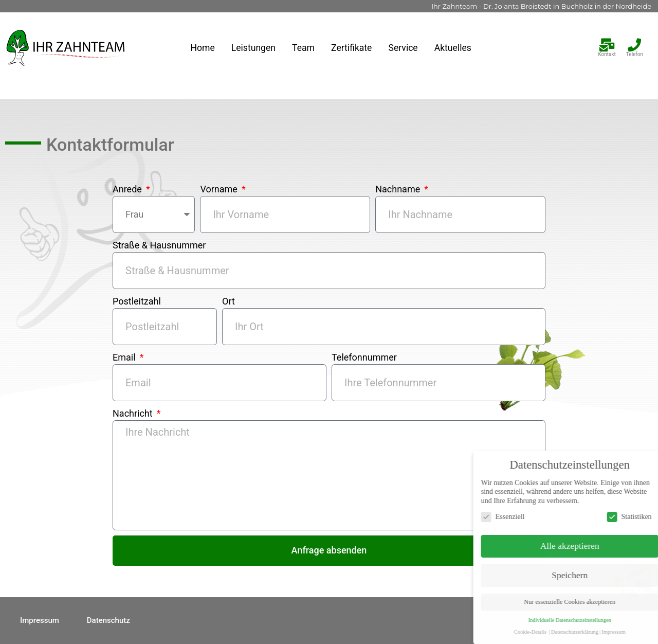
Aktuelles (453, 48)
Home (202, 48)
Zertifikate (351, 48)
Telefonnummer (364, 357)
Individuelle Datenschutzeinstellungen (608, 620)
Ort (229, 301)
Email (125, 357)
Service (403, 48)
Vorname (220, 189)
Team (303, 48)
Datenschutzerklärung (613, 632)
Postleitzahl (137, 301)
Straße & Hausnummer (159, 245)
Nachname (399, 189)
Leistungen (253, 48)
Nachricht (134, 413)
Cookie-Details (569, 632)
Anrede (128, 189)
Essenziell (542, 517)
